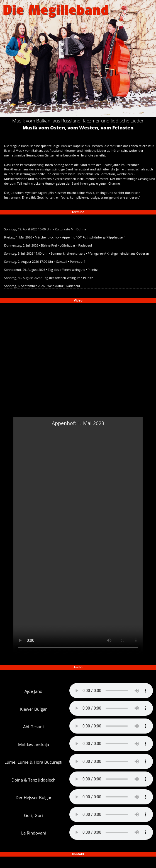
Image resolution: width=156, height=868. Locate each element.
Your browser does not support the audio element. (111, 691)
